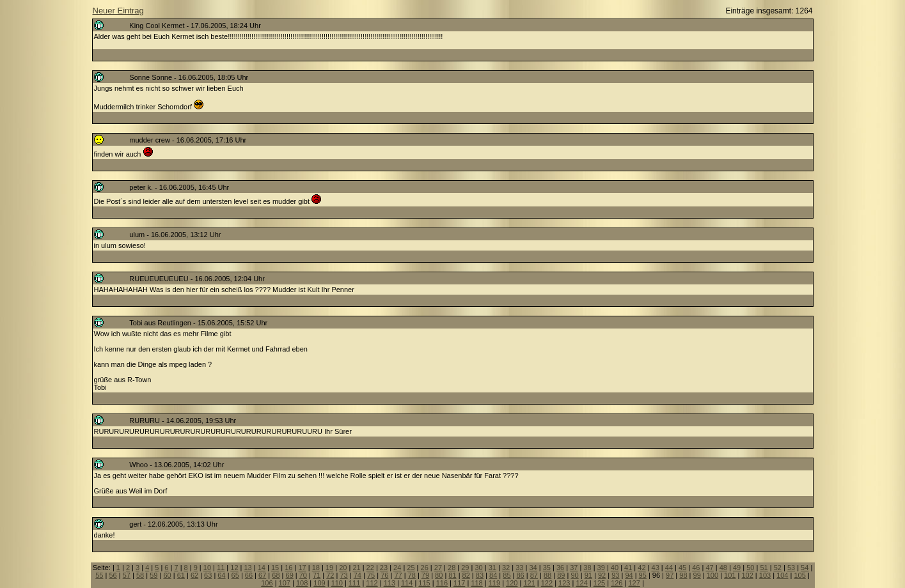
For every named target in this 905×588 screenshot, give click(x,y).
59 (153, 575)
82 (466, 575)
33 (519, 568)
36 (560, 568)
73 (343, 575)
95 (643, 575)
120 (512, 583)
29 (465, 568)
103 (765, 575)
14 (262, 568)
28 (452, 568)
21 (356, 568)
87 (534, 575)
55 (99, 575)
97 (670, 575)
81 (452, 575)
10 (207, 568)
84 (493, 575)
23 (384, 568)
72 (330, 575)
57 (127, 575)
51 (764, 568)
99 (697, 575)
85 (507, 575)
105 (799, 575)
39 (601, 568)
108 (302, 583)
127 (634, 583)
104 (782, 575)
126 (617, 583)
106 (267, 583)
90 (574, 575)
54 (805, 568)
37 (574, 568)
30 (478, 568)
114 (407, 583)
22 (370, 568)
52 (778, 568)
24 (397, 568)
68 (276, 575)
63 (208, 575)
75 (371, 575)
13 (248, 568)
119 (494, 583)
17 (302, 568)
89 (561, 575)
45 (682, 568)
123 (564, 583)
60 (167, 575)
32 (506, 568)
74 (358, 575)
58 (140, 575)
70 (303, 575)
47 (709, 568)
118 (476, 583)
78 (412, 575)
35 (547, 568)
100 (712, 575)
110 (337, 583)
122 (547, 583)
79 (425, 575)
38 (587, 568)
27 (438, 568)
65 (235, 575)
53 (791, 568)
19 (329, 568)
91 (588, 575)
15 (275, 568)
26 (425, 568)
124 (581, 583)
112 (372, 583)
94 (629, 575)
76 (384, 575)
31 (492, 568)
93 (615, 575)
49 (737, 568)
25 (411, 568)
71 (317, 575)
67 (262, 575)
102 (747, 575)
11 (221, 568)
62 (194, 575)
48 (723, 568)
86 (521, 575)
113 (390, 583)
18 (316, 568)
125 (599, 583)
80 (439, 575)
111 (354, 583)
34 (533, 568)
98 (683, 575)
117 (459, 583)
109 (319, 583)
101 (730, 575)
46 (696, 568)
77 (398, 575)
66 (249, 575)
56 (113, 575)
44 (669, 568)
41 (628, 568)
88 (547, 575)
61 (181, 575)
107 (285, 583)
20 (343, 568)
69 (290, 575)
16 (288, 568)
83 (480, 575)
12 (234, 568)
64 (221, 575)
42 (641, 568)
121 (529, 583)
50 (750, 568)
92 (602, 575)
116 (442, 583)
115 (424, 583)
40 (615, 568)
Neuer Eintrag (118, 11)
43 (656, 568)
